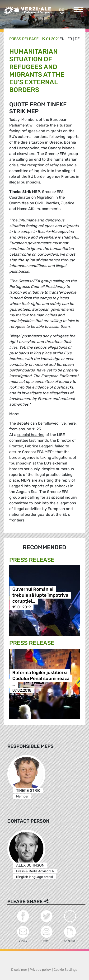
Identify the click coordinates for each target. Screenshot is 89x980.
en (62, 39)
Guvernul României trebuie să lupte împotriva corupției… (40, 595)
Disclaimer (19, 970)
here (72, 423)
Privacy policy (40, 970)
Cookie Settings (65, 970)
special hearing (31, 435)
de (77, 39)
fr (70, 39)
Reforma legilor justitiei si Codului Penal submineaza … (41, 678)
